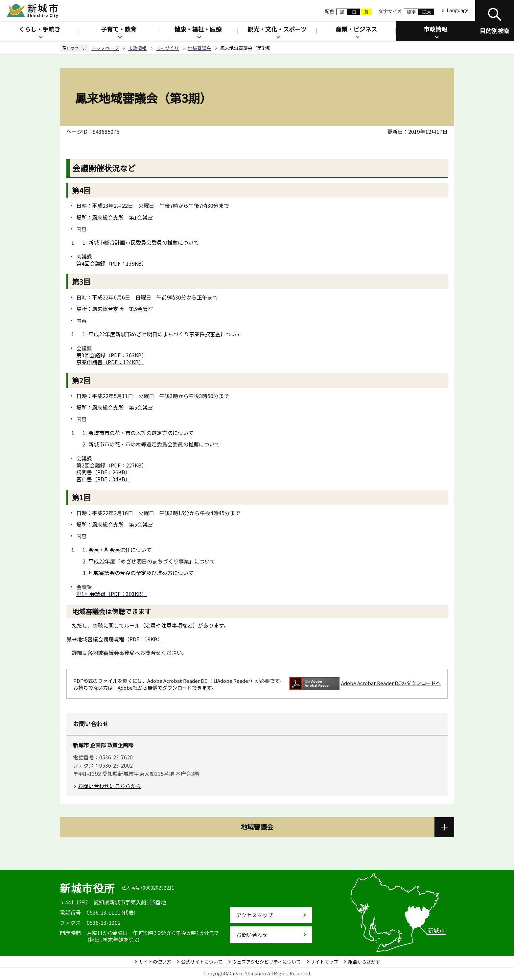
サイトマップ (324, 962)
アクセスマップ (255, 915)
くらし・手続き (39, 29)
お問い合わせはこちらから (109, 786)
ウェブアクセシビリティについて (267, 962)
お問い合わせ (252, 935)
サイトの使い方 (155, 962)
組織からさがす (364, 962)
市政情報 (435, 29)
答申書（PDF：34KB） (103, 479)
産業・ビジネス (356, 29)
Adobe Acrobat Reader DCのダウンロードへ (365, 684)
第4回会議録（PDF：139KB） (112, 263)
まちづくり (167, 48)
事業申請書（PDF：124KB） (110, 362)
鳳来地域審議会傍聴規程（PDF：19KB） (115, 639)
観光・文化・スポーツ (277, 29)
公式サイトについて (202, 962)
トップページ (105, 48)
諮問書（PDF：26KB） (103, 472)
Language (458, 10)
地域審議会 (199, 48)
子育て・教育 (119, 29)
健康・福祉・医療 (198, 29)
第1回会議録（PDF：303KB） (112, 594)
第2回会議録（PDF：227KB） (112, 465)
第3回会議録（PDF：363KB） (112, 355)
